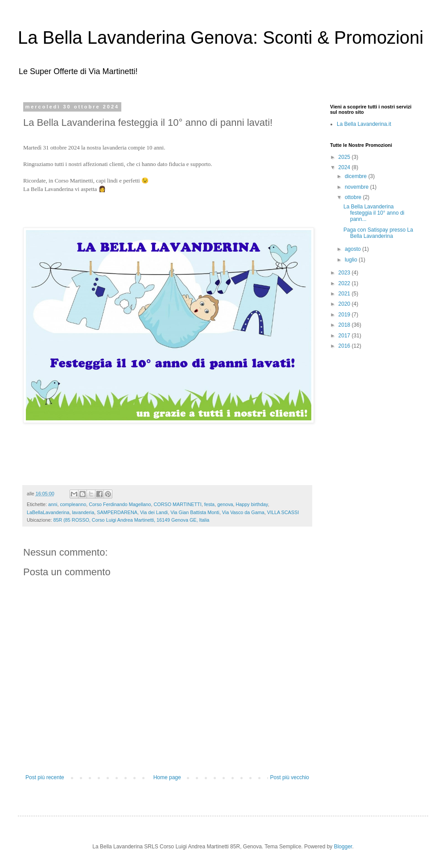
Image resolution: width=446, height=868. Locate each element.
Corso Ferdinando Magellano (120, 504)
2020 (345, 304)
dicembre (357, 176)
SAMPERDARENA (117, 512)
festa (209, 504)
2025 (345, 157)
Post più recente (45, 777)
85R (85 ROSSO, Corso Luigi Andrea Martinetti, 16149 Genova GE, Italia (131, 520)
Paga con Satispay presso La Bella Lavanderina (378, 233)
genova (225, 504)
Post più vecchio (290, 777)
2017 (345, 336)
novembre (357, 187)
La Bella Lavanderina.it (364, 124)
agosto (353, 249)
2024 (345, 167)
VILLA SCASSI (283, 512)
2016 (345, 346)
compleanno (73, 504)
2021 (345, 294)
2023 (345, 273)
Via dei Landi (154, 512)
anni (53, 504)
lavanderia (83, 512)
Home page (167, 777)
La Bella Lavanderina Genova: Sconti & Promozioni (221, 37)
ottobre (354, 197)
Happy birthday (252, 504)
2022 (345, 283)
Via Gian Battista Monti (195, 512)
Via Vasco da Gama (243, 512)
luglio (352, 260)
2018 (345, 325)
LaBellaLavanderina (48, 512)
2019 (345, 315)
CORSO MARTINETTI (178, 504)
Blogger (343, 847)
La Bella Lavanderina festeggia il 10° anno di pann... (374, 213)
